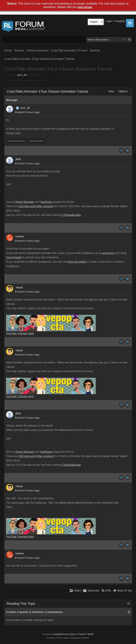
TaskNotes (46, 202)
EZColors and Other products (36, 206)
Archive (19, 50)
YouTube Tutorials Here (20, 333)
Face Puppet (14, 257)
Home (8, 50)
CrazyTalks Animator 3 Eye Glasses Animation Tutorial (39, 59)
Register (120, 21)
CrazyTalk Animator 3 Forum (69, 50)
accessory (108, 253)
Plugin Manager (25, 202)
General (95, 50)
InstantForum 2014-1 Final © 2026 (73, 634)
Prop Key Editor (77, 262)
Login (109, 21)
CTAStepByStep (71, 215)
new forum (85, 7)
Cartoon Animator (37, 50)
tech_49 (22, 75)
